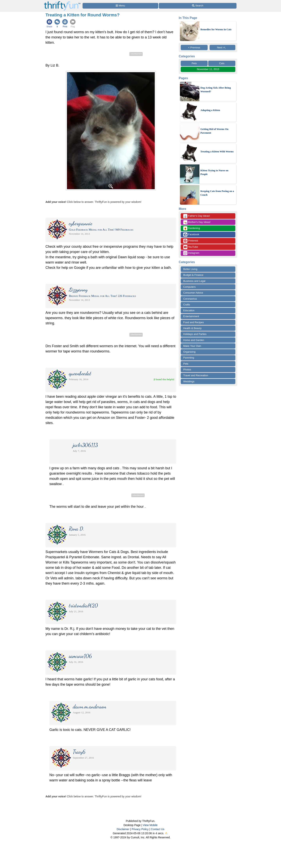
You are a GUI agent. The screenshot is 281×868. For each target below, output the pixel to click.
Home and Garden (194, 340)
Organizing (189, 352)
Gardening (192, 228)
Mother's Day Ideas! (197, 222)
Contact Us (158, 829)
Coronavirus (190, 299)
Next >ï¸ (222, 47)
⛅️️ (167, 833)
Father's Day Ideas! (197, 216)
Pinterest (191, 241)
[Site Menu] (120, 6)
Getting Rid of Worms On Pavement (214, 131)
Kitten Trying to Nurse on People (214, 172)
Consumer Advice (193, 293)
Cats (222, 63)
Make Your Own (192, 346)
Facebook (191, 235)
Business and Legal (194, 281)
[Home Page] (62, 2)
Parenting (189, 358)
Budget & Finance (193, 275)
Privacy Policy (140, 829)
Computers (189, 287)
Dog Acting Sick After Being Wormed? (216, 90)
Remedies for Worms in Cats (216, 29)
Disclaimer (123, 829)
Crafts (187, 305)
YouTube (191, 247)
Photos (187, 370)
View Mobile (150, 825)
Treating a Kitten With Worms (217, 151)
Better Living (190, 269)
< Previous (194, 47)
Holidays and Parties (195, 334)
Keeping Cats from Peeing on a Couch (217, 193)
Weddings (189, 381)
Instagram (191, 253)
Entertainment (191, 316)
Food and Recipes (194, 322)
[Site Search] (198, 6)
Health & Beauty (192, 328)
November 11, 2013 (208, 69)
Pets (194, 63)
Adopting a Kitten (210, 110)
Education (189, 310)
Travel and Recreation (196, 375)
